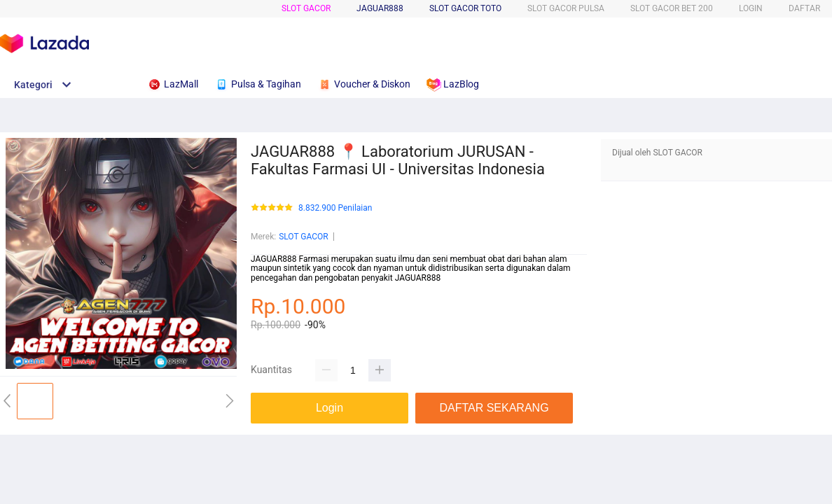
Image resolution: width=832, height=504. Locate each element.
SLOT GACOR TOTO (465, 8)
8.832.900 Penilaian (335, 208)
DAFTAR (804, 8)
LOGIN (751, 8)
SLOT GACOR (306, 8)
